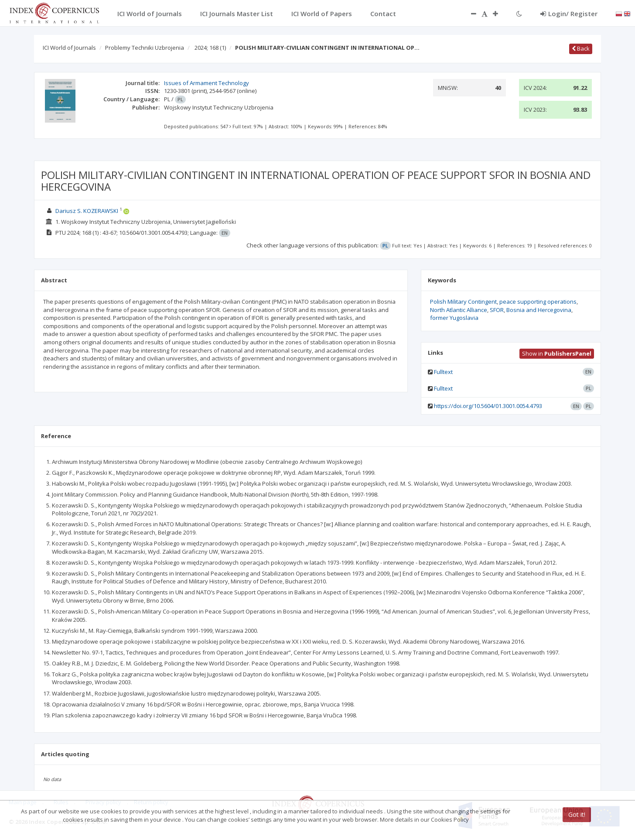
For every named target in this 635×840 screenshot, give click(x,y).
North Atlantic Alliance (459, 310)
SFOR (497, 310)
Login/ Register (569, 14)
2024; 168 (210, 48)
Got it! (577, 814)
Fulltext (443, 372)
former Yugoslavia (454, 318)
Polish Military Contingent (463, 302)
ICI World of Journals (69, 48)
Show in (557, 353)
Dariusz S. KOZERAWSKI (87, 211)
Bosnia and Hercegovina (539, 310)
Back (581, 48)
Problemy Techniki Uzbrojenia (145, 48)
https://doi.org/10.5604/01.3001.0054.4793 (488, 406)
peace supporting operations (538, 302)
